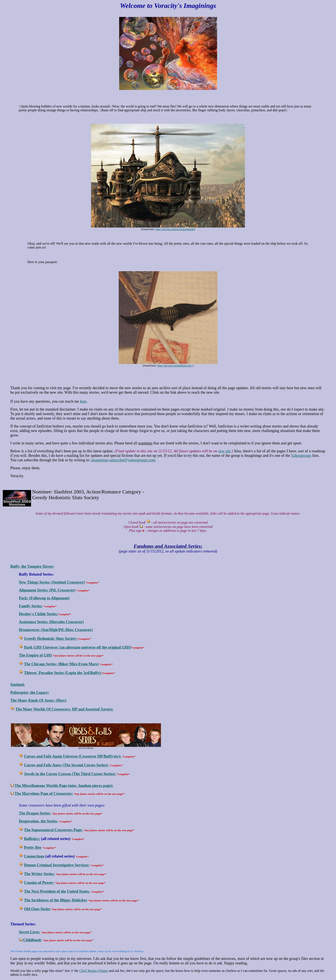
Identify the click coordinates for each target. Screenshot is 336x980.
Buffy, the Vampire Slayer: (32, 566)
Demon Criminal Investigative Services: (57, 865)
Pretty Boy (33, 847)
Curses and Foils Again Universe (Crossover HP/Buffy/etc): (73, 756)
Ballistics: (32, 839)
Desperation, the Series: (38, 821)
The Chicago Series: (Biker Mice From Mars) (61, 664)
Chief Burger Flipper (94, 971)
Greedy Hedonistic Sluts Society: (51, 639)
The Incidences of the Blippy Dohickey (56, 900)
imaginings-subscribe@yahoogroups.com (123, 460)
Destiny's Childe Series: (38, 614)
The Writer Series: (39, 874)
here (83, 401)
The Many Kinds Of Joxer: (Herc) (38, 700)
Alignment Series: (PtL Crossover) (47, 590)
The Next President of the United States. (57, 891)
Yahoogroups (301, 456)
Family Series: (31, 606)
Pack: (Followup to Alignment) (44, 598)
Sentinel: (18, 685)
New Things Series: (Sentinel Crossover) (52, 582)
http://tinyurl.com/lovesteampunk (175, 229)
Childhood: (32, 940)
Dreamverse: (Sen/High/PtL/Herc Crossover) (56, 630)
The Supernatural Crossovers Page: (53, 830)
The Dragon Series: (35, 813)
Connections (34, 856)
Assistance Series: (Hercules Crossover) (51, 622)
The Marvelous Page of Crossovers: (44, 794)
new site (224, 451)
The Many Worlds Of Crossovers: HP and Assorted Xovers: (64, 709)
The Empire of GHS (35, 655)
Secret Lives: (29, 932)
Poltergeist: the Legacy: (30, 693)
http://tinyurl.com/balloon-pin (175, 366)
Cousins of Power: (39, 883)
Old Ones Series (37, 909)
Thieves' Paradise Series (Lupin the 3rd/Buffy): (63, 673)
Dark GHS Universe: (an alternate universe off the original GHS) (78, 647)
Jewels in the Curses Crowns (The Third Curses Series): (70, 774)
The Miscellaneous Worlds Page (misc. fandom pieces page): (64, 786)
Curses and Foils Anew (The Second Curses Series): (66, 765)
